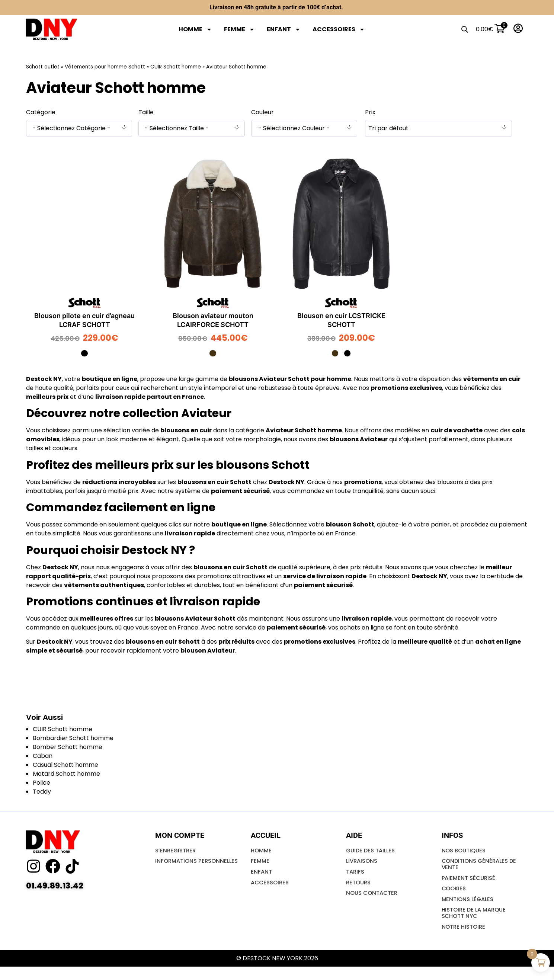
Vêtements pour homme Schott (105, 67)
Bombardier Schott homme (73, 740)
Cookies (455, 896)
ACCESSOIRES (339, 29)
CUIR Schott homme (176, 67)
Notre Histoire (465, 939)
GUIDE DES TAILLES (372, 853)
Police (41, 784)
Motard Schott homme (66, 776)
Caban (43, 758)
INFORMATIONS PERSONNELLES (177, 869)
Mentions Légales (469, 908)
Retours (359, 889)
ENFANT (284, 29)
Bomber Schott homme (68, 749)
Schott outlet (43, 67)
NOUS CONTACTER (374, 901)
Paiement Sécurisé (470, 884)
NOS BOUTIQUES (465, 853)
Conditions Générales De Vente (481, 869)
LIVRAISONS (363, 865)
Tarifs (356, 877)
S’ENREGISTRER (177, 853)
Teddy (42, 793)
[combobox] (79, 128)
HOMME (195, 29)
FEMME (239, 29)
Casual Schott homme (65, 767)
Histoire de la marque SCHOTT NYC (476, 924)
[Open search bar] (462, 29)
